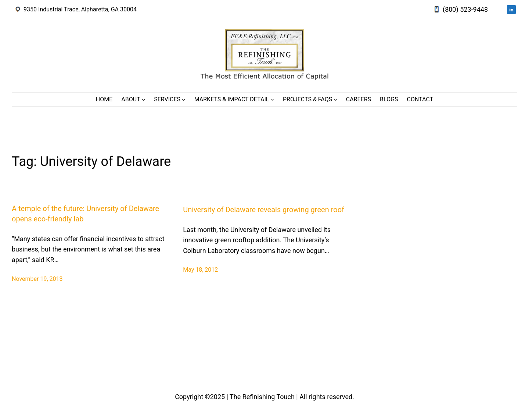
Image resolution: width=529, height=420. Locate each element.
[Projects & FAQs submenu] (335, 99)
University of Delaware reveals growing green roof (264, 210)
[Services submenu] (184, 99)
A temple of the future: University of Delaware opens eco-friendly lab (85, 214)
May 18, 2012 (200, 270)
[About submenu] (144, 99)
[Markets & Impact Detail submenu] (272, 99)
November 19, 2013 (37, 279)
